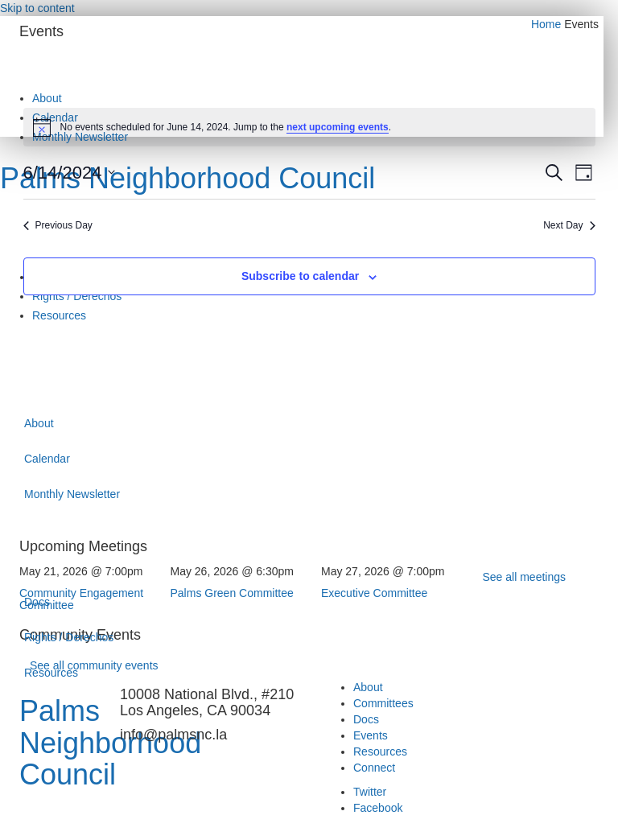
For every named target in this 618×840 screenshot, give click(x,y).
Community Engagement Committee (81, 599)
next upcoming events (338, 127)
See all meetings (525, 577)
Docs (366, 719)
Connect (374, 768)
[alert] (309, 127)
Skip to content (37, 8)
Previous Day (58, 225)
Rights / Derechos (69, 637)
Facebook (378, 808)
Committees (383, 703)
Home (546, 24)
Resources (51, 673)
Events (371, 735)
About (368, 687)
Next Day (569, 225)
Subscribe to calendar (300, 276)
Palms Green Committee (232, 593)
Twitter (370, 792)
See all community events (94, 665)
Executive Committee (374, 593)
